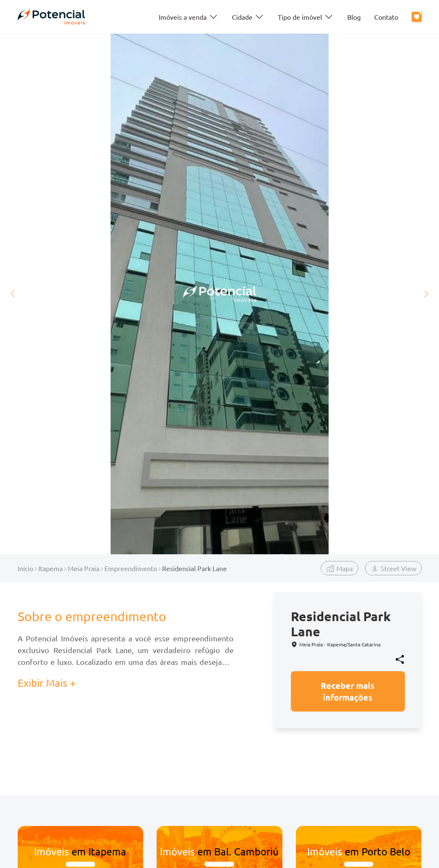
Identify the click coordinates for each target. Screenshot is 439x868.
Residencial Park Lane (194, 568)
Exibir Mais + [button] (47, 683)
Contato (386, 17)
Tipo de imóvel (306, 17)
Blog (354, 17)
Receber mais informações (348, 691)
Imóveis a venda (189, 17)
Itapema (51, 568)
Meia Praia (84, 568)
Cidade (248, 17)
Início (25, 568)
